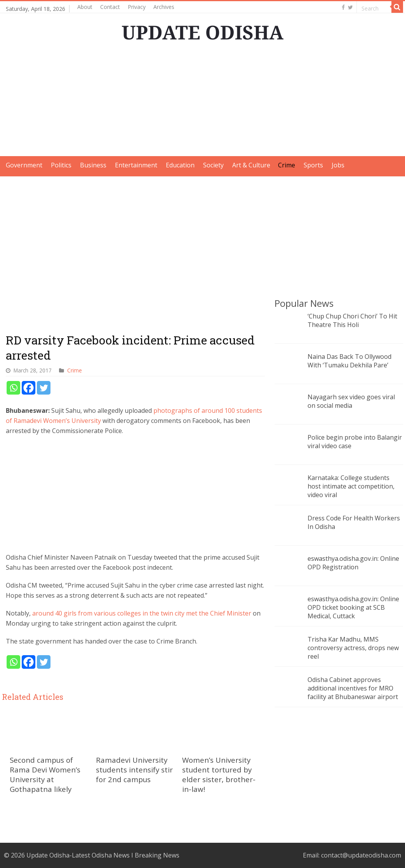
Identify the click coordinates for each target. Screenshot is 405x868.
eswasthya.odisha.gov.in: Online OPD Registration (353, 563)
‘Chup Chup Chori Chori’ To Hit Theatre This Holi (352, 320)
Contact (110, 7)
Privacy (137, 7)
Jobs (338, 165)
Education (180, 165)
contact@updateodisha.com (361, 855)
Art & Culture (251, 165)
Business (93, 165)
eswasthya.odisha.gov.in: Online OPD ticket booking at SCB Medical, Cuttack (353, 607)
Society (213, 165)
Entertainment (136, 165)
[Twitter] (44, 388)
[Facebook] (29, 388)
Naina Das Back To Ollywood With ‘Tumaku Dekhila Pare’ (349, 361)
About (85, 7)
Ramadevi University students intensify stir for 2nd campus (134, 770)
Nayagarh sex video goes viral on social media (351, 401)
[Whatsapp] (13, 388)
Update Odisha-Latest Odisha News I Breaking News (103, 855)
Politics (61, 165)
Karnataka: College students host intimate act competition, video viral (351, 486)
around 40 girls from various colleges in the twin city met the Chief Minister (143, 613)
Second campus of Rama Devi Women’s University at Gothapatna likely (45, 774)
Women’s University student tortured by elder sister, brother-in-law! (219, 774)
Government (24, 165)
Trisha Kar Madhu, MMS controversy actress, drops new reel (353, 648)
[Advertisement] (203, 102)
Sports (313, 165)
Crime (287, 165)
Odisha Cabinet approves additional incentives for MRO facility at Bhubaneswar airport (353, 688)
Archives (164, 7)
